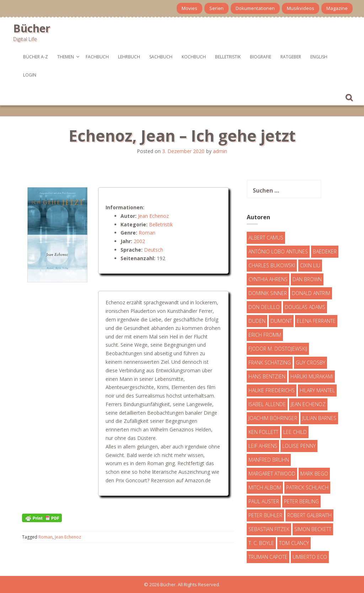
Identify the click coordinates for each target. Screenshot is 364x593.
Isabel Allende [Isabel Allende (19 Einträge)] (267, 404)
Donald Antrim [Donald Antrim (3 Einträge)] (311, 293)
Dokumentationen (255, 8)
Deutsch (154, 250)
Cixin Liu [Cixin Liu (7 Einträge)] (310, 265)
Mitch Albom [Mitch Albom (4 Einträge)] (265, 487)
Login (30, 75)
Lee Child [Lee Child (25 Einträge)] (295, 432)
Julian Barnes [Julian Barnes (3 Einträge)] (319, 418)
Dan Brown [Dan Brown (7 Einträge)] (307, 279)
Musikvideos (301, 8)
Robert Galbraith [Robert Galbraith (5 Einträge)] (309, 515)
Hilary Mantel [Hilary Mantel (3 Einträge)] (317, 390)
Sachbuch (161, 57)
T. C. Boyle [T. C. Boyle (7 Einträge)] (261, 543)
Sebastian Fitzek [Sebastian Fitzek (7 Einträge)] (269, 529)
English (319, 57)
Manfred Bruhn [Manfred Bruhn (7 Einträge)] (269, 460)
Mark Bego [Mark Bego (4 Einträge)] (314, 474)
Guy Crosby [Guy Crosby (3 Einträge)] (311, 363)
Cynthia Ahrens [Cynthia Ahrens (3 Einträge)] (268, 279)
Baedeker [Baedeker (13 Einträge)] (325, 251)
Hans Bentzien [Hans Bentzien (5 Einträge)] (267, 376)
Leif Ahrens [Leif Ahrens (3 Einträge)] (263, 446)
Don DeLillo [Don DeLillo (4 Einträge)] (264, 307)
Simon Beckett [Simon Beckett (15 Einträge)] (313, 529)
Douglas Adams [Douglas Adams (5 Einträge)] (305, 307)
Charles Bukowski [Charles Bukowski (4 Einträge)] (272, 265)
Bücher (32, 28)
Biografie (261, 57)
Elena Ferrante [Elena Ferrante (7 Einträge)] (316, 321)
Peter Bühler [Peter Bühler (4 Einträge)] (265, 515)
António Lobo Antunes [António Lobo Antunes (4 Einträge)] (278, 251)
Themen (66, 57)
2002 (139, 241)
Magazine (337, 8)
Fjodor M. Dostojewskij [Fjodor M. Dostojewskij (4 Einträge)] (278, 349)
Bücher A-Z (36, 57)
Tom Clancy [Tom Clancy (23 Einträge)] (294, 543)
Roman (147, 233)
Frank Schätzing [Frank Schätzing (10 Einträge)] (270, 363)
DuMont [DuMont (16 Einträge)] (281, 321)
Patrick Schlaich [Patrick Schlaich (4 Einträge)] (307, 487)
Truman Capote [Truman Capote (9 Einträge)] (268, 557)
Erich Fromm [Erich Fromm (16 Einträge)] (265, 335)
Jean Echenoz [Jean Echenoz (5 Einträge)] (308, 404)
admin (220, 151)
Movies (189, 8)
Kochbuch (194, 57)
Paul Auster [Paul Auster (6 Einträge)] (264, 501)
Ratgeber (291, 57)
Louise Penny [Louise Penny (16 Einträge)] (299, 446)
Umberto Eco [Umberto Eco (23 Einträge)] (310, 557)
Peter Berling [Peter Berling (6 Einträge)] (301, 501)
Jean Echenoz (153, 216)
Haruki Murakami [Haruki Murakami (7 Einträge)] (312, 376)
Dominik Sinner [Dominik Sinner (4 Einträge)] (268, 293)
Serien (216, 8)
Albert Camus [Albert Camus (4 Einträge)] (266, 238)
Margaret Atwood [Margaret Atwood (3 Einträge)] (272, 474)
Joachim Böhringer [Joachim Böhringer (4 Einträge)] (273, 418)
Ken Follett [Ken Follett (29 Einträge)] (263, 432)
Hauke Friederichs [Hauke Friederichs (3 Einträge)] (272, 390)
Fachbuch (97, 57)
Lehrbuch (129, 57)
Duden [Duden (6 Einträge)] (257, 321)
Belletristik (228, 57)
